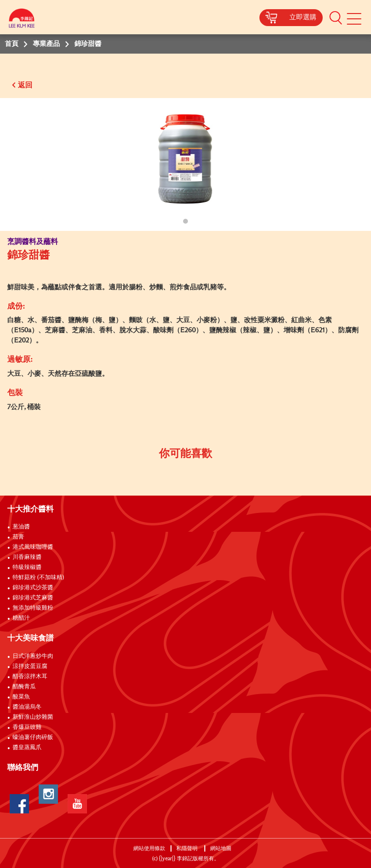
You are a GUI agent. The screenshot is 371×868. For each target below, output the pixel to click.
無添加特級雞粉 (33, 608)
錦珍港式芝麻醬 (33, 598)
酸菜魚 (21, 697)
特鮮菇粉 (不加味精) (38, 578)
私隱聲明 (188, 848)
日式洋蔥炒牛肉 (33, 656)
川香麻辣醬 (27, 557)
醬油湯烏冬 (27, 707)
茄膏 (18, 537)
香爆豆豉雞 (27, 727)
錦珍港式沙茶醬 (33, 588)
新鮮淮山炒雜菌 (33, 717)
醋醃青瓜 (24, 687)
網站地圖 (221, 848)
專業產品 (46, 44)
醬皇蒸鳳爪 (27, 748)
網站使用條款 (149, 848)
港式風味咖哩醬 (33, 547)
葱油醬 (22, 527)
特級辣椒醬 (27, 568)
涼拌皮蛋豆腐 (30, 667)
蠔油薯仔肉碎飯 (33, 738)
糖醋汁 (21, 618)
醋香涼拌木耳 (30, 677)
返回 (25, 85)
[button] (336, 17)
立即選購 (303, 17)
